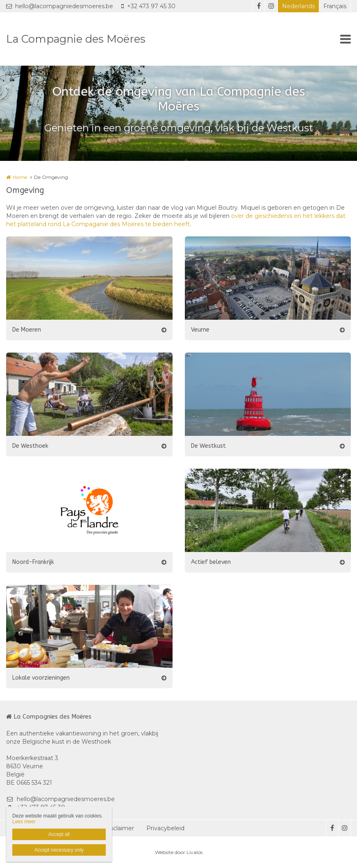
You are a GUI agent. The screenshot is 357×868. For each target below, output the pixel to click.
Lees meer (24, 822)
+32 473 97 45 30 (148, 6)
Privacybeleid (165, 828)
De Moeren (27, 330)
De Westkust (208, 446)
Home (20, 177)
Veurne (200, 330)
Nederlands (298, 6)
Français (335, 6)
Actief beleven (211, 562)
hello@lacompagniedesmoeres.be (60, 6)
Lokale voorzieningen (41, 678)
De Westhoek (30, 446)
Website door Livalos (179, 852)
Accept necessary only (59, 850)
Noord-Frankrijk (33, 562)
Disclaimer (119, 828)
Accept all (59, 834)
